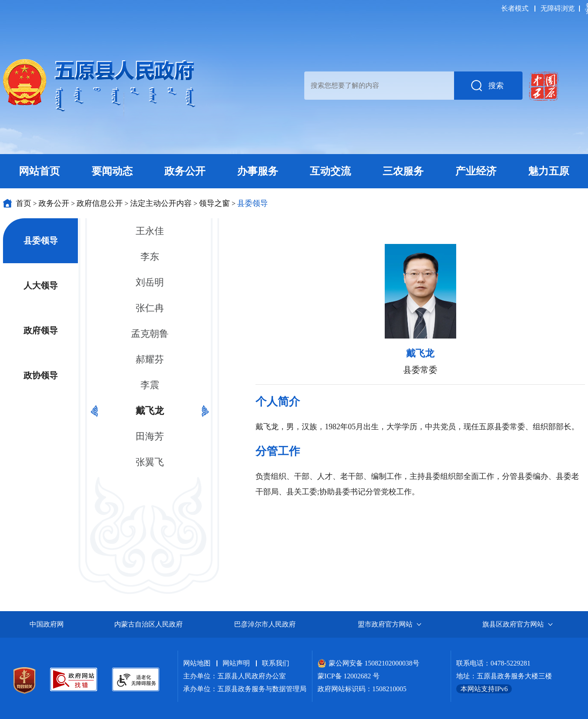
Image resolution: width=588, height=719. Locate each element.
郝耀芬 (150, 359)
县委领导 (252, 203)
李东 (150, 257)
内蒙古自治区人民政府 (148, 624)
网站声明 (236, 663)
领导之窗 (214, 203)
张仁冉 (150, 308)
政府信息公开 (100, 203)
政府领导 (41, 330)
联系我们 (276, 663)
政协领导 (41, 375)
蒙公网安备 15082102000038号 (368, 663)
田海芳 (150, 436)
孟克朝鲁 (150, 334)
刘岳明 (150, 282)
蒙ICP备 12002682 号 (349, 676)
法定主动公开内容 (161, 203)
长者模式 (515, 8)
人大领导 (41, 285)
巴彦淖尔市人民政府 (265, 624)
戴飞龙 (150, 411)
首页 (24, 203)
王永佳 (150, 231)
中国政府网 (47, 624)
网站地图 (197, 663)
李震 (150, 385)
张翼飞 (150, 462)
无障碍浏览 (558, 8)
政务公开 (54, 203)
